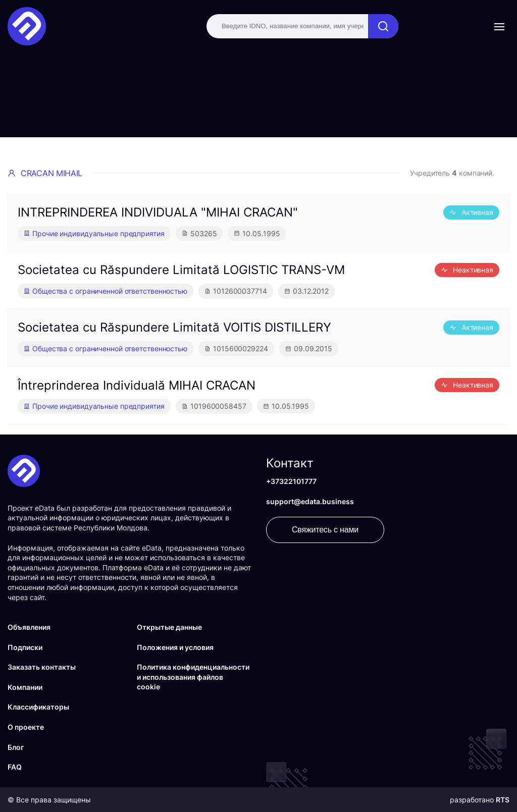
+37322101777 (291, 481)
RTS (503, 800)
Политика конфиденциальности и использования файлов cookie (193, 677)
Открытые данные (169, 627)
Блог (16, 747)
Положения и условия (175, 647)
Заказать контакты (42, 667)
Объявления (29, 627)
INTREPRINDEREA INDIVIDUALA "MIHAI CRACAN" (158, 212)
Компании (25, 687)
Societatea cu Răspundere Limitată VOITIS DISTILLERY (174, 327)
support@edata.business (310, 501)
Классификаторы (38, 707)
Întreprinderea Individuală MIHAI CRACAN (137, 385)
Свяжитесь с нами (325, 530)
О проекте (26, 727)
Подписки (25, 647)
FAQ (15, 767)
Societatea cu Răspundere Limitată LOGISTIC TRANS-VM (181, 270)
